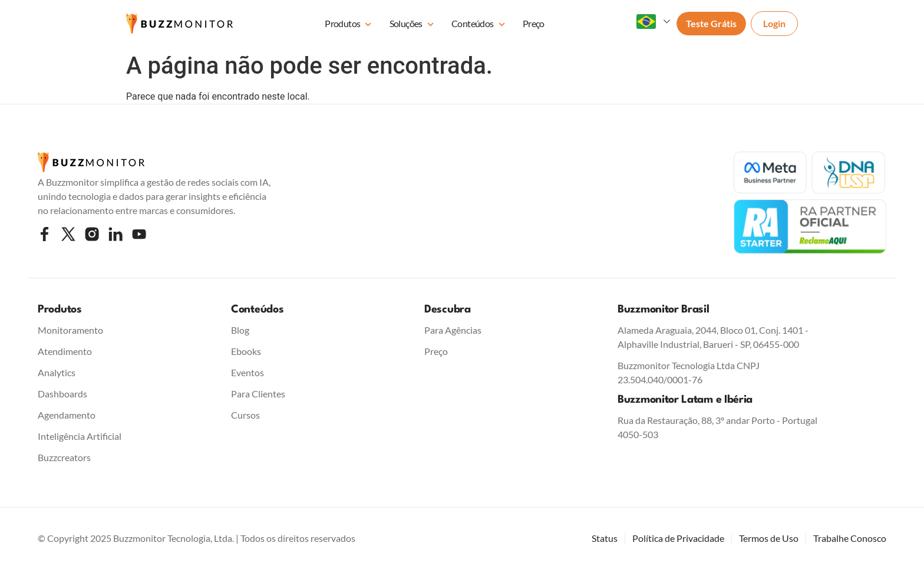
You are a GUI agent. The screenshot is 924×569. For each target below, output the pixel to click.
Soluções (412, 24)
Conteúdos (478, 24)
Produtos (348, 24)
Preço (534, 23)
